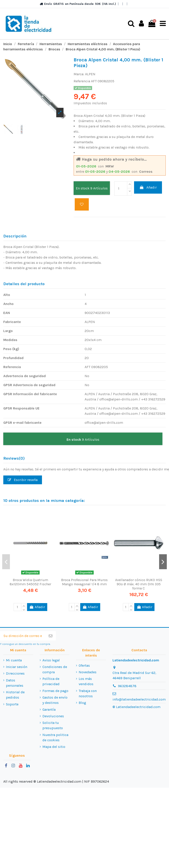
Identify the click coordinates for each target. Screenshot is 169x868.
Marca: (79, 74)
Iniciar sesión (17, 667)
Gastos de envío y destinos (55, 700)
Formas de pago (55, 691)
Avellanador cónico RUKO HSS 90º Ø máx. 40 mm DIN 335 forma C (139, 584)
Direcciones (15, 673)
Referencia (82, 81)
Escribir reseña (23, 480)
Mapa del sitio (54, 747)
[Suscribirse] (51, 636)
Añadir (148, 187)
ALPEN (90, 74)
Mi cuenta (14, 660)
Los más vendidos (86, 681)
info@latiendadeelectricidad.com (139, 699)
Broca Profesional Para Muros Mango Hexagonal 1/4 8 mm (84, 582)
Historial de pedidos (15, 695)
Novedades (88, 672)
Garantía (49, 709)
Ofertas (84, 665)
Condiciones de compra (55, 669)
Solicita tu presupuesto (53, 725)
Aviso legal (51, 660)
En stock (83, 188)
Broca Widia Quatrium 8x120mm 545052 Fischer (30, 582)
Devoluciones (53, 716)
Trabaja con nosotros (88, 693)
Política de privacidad (51, 681)
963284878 (127, 686)
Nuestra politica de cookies (55, 737)
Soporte (12, 704)
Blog (82, 703)
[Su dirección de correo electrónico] (23, 636)
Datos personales (15, 683)
